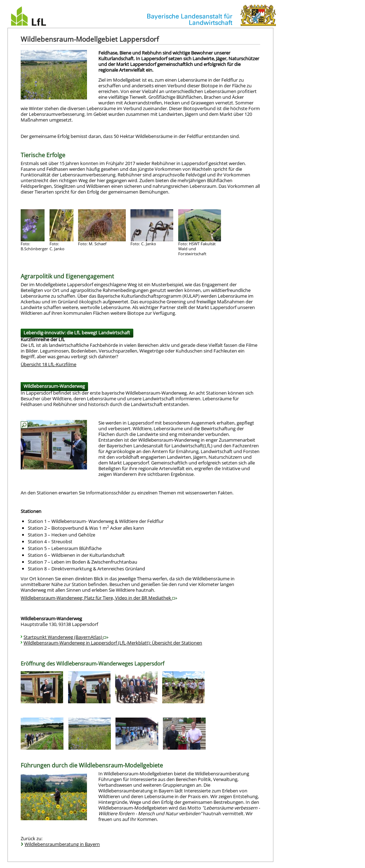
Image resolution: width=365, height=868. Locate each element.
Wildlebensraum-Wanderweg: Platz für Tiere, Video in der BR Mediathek (99, 598)
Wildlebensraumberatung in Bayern (62, 844)
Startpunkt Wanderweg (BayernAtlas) (66, 637)
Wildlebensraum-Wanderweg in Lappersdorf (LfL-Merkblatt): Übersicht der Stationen (113, 643)
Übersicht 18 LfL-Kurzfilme (48, 364)
